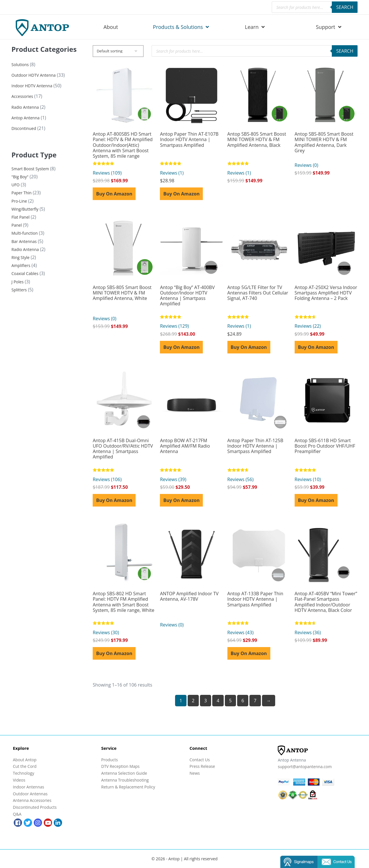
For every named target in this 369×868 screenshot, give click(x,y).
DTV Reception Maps (120, 766)
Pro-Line (19, 201)
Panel (17, 225)
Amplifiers (21, 265)
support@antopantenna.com (305, 767)
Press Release (202, 766)
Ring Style (20, 257)
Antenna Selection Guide (124, 773)
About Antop (25, 760)
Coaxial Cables (25, 273)
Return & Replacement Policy (128, 787)
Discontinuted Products (35, 807)
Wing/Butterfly (25, 209)
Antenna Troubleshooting (125, 780)
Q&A (17, 814)
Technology (23, 773)
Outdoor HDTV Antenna (34, 75)
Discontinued (24, 128)
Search (345, 7)
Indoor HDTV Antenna (32, 86)
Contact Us (200, 760)
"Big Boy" (20, 177)
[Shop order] (118, 51)
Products (110, 760)
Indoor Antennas (28, 787)
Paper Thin (21, 193)
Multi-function (25, 233)
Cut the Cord (25, 766)
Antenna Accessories (32, 800)
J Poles (17, 282)
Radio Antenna (25, 107)
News (195, 773)
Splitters (19, 290)
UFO (15, 185)
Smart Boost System (30, 169)
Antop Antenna (25, 118)
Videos (19, 780)
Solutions (20, 65)
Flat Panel (20, 217)
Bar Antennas (24, 241)
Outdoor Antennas (30, 794)
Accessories (22, 96)
